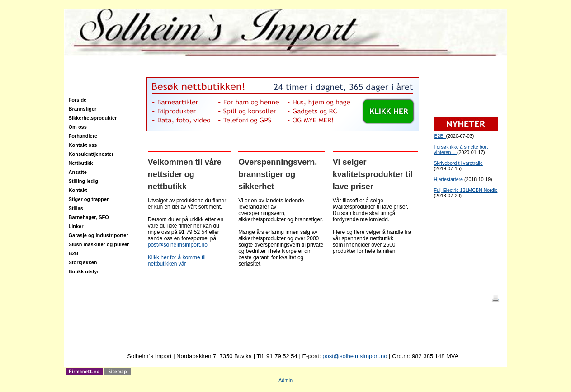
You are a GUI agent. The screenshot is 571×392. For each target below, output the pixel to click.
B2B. (440, 136)
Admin (285, 380)
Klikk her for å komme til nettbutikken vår (177, 261)
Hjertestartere (449, 179)
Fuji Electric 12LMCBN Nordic (466, 190)
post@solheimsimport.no (178, 245)
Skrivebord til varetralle (458, 163)
